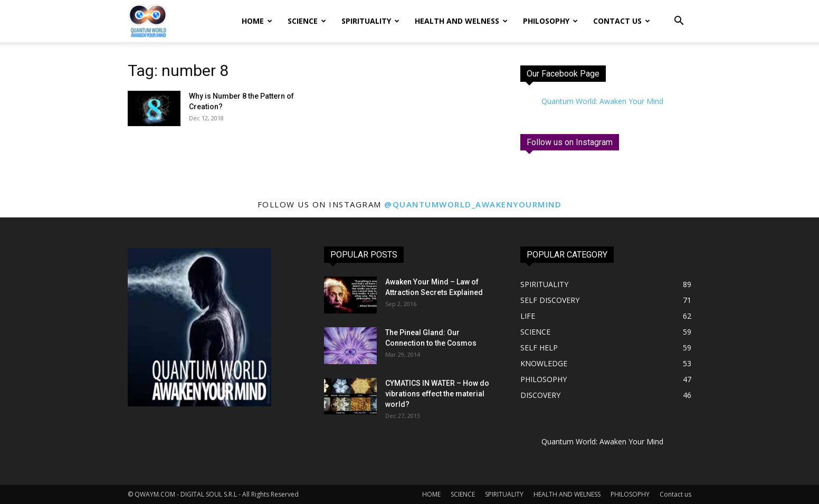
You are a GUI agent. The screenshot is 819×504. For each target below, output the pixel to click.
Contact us (622, 21)
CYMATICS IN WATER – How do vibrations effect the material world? (437, 394)
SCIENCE (307, 21)
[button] (679, 22)
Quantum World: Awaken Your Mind (602, 101)
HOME (257, 21)
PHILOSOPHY (550, 21)
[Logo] (147, 21)
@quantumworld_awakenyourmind (473, 204)
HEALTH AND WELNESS (461, 21)
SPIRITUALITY (370, 21)
